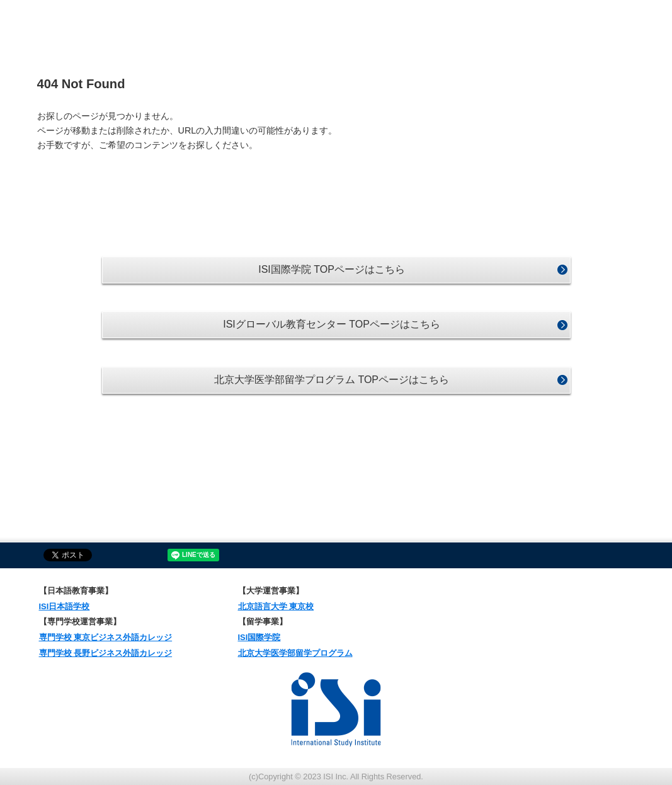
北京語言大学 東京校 (276, 606)
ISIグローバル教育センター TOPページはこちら (332, 324)
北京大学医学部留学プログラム (295, 653)
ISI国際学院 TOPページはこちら (332, 269)
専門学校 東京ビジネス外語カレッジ (106, 637)
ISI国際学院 (259, 637)
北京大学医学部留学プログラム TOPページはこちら (332, 380)
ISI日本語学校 (65, 606)
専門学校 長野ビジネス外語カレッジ (106, 653)
